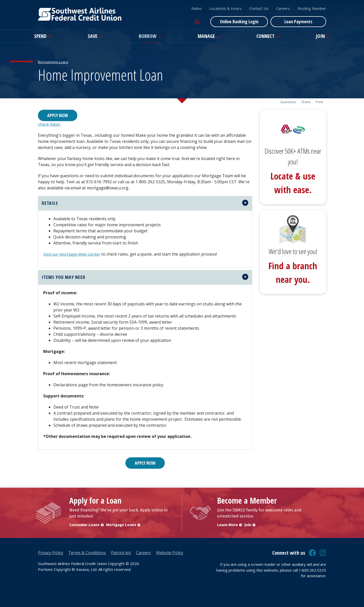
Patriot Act (121, 553)
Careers (283, 8)
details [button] (50, 203)
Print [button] (319, 102)
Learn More (227, 525)
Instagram (323, 553)
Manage (206, 36)
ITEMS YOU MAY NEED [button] (64, 277)
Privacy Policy (51, 553)
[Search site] (197, 22)
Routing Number (312, 8)
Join (320, 36)
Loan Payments (298, 21)
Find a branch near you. (293, 273)
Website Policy (170, 553)
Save (93, 36)
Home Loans (59, 62)
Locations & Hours (225, 8)
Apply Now (58, 115)
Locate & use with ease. (293, 183)
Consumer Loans (84, 525)
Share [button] (306, 102)
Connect (265, 36)
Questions (288, 102)
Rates (197, 8)
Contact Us (259, 8)
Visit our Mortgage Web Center (73, 254)
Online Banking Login (239, 21)
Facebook (312, 553)
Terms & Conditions (87, 553)
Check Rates (49, 124)
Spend (40, 36)
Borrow (148, 36)
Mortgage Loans (122, 525)
